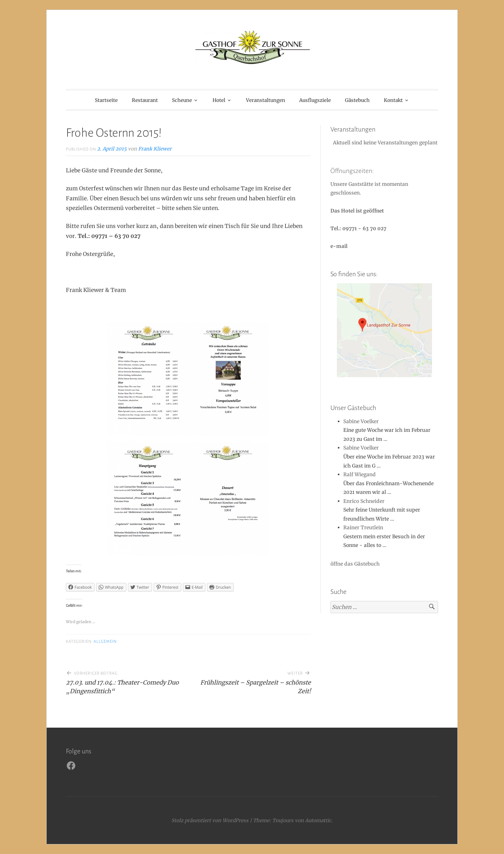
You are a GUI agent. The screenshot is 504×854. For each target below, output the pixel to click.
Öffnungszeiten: (352, 171)
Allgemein (105, 641)
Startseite (106, 100)
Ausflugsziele (315, 100)
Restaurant (145, 100)
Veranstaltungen (265, 100)
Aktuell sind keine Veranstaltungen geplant (385, 143)
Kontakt (393, 100)
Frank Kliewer (155, 149)
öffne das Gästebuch (355, 564)
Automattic (318, 820)
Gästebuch (357, 100)
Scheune (182, 100)
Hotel (219, 100)
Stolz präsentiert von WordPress (210, 820)
